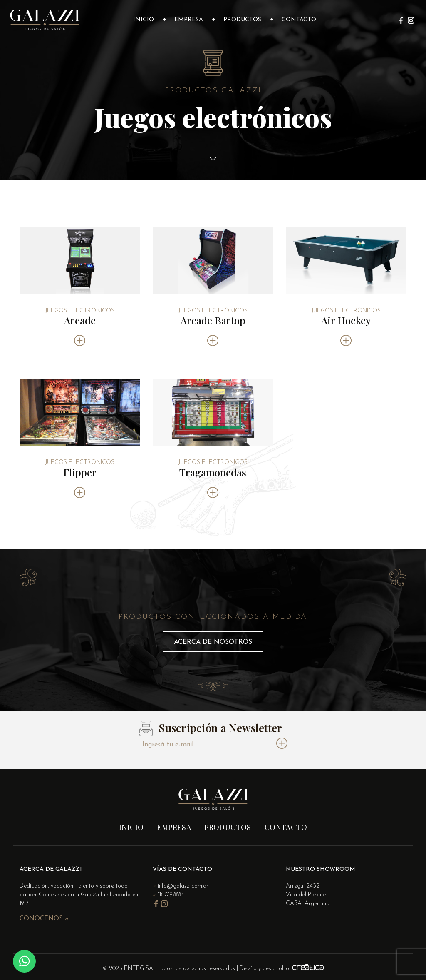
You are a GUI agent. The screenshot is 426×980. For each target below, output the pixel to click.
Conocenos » (44, 919)
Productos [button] (242, 20)
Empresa (189, 20)
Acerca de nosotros (213, 642)
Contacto (299, 20)
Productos (228, 827)
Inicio (144, 20)
